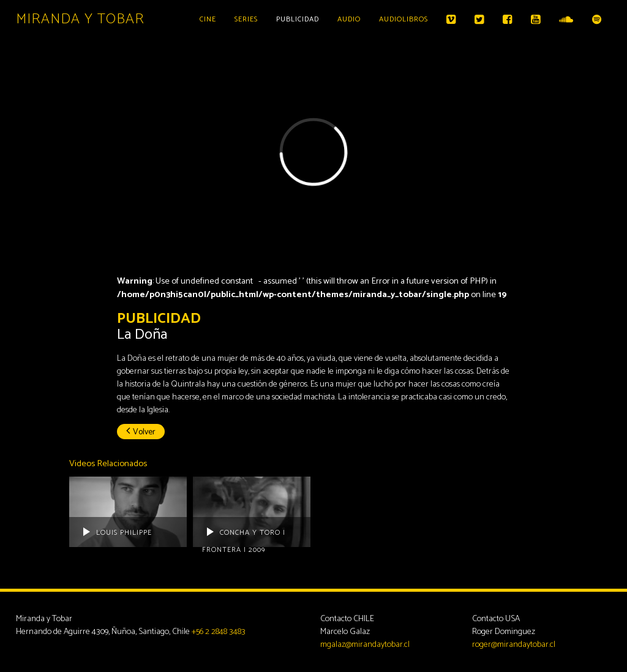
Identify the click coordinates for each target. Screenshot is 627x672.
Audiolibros (404, 19)
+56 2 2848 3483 (219, 632)
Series (246, 19)
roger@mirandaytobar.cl (514, 645)
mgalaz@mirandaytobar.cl (365, 645)
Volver (141, 432)
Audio (349, 19)
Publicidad (298, 19)
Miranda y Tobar (80, 19)
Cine (208, 19)
